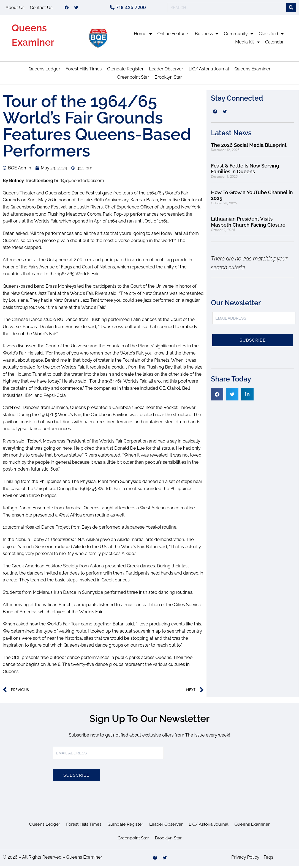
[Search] (291, 9)
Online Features (173, 36)
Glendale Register (125, 71)
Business (207, 36)
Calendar (274, 44)
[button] (217, 396)
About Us (15, 8)
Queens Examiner (252, 71)
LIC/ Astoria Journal (209, 71)
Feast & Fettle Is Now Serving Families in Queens (245, 171)
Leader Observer (166, 71)
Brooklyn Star (168, 79)
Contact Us (41, 8)
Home (143, 36)
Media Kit (247, 44)
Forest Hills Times (84, 71)
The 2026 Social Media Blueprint (249, 147)
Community (238, 36)
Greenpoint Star (133, 79)
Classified (271, 36)
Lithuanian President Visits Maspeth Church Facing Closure (248, 224)
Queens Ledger (44, 71)
